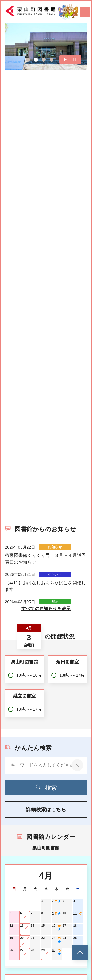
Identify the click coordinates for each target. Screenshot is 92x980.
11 (75, 913)
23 (54, 938)
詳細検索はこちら (46, 809)
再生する (66, 68)
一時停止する (74, 68)
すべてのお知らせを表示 (46, 609)
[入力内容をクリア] (77, 765)
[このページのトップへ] (80, 952)
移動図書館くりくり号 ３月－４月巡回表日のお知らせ (45, 559)
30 (54, 950)
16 (54, 926)
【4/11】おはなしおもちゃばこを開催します (45, 586)
